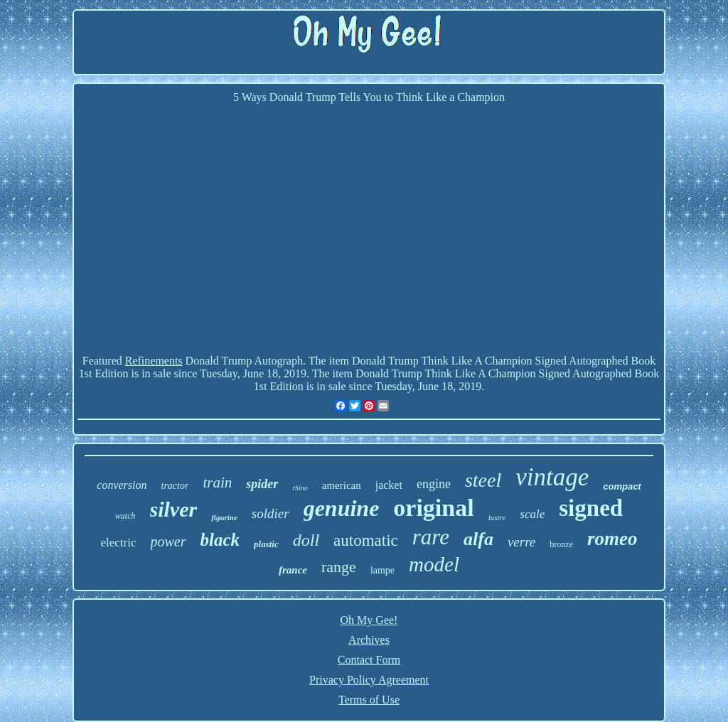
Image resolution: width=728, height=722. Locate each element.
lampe (382, 570)
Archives (369, 640)
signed (591, 508)
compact (622, 486)
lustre (497, 517)
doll (306, 540)
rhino (300, 488)
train (217, 483)
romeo (612, 539)
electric (119, 543)
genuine (342, 508)
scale (532, 514)
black (220, 540)
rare (431, 537)
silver (174, 509)
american (342, 485)
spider (262, 484)
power (168, 541)
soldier (271, 513)
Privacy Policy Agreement (369, 680)
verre (521, 542)
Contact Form (369, 660)
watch (125, 516)
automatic (366, 540)
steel (483, 480)
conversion (122, 485)
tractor (175, 486)
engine (434, 484)
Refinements (154, 361)
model (434, 564)
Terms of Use (369, 700)
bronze (561, 544)
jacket (389, 485)
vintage (552, 477)
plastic (266, 544)
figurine (224, 517)
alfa (478, 539)
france (293, 570)
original (433, 508)
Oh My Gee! (369, 620)
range (339, 567)
